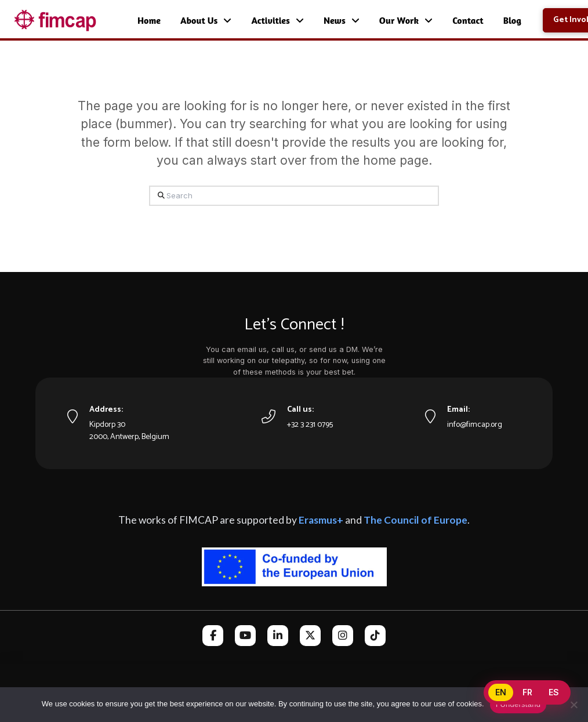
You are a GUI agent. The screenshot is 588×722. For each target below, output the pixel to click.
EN (501, 692)
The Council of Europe (415, 520)
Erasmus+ (321, 520)
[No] (574, 705)
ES (554, 692)
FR (527, 692)
